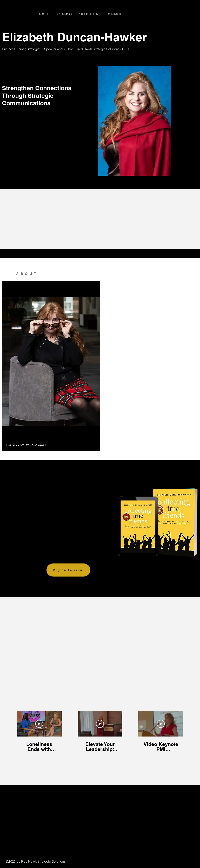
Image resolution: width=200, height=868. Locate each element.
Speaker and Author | (61, 49)
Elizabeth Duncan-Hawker (74, 37)
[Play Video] (39, 724)
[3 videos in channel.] (100, 732)
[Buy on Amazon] (68, 570)
